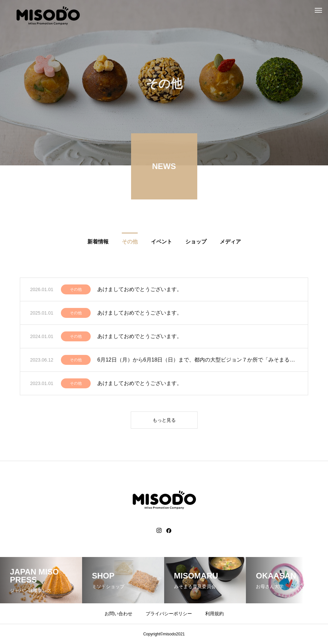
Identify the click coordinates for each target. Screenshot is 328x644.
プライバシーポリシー (169, 614)
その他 (76, 290)
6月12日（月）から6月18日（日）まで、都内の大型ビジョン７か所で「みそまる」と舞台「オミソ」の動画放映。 (198, 361)
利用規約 (214, 614)
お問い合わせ (118, 614)
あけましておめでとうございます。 (140, 290)
